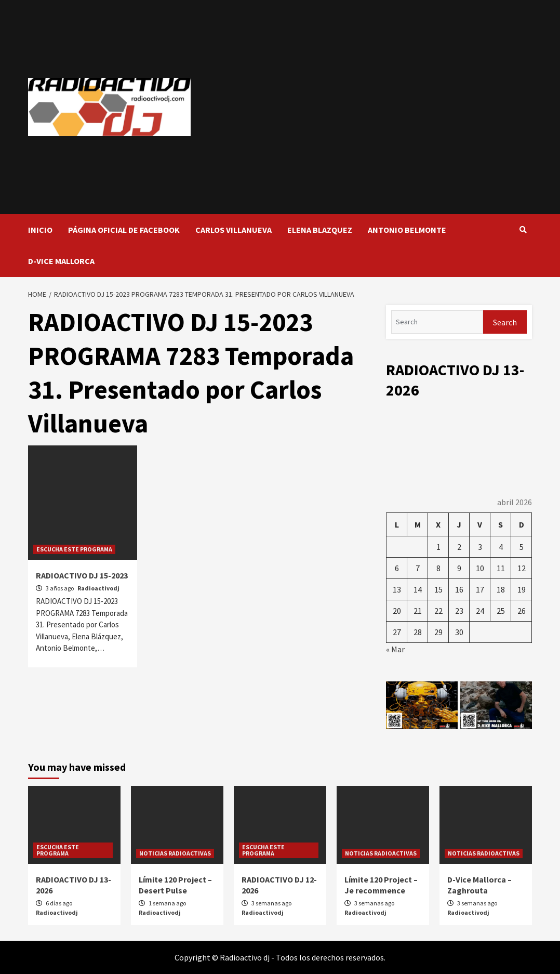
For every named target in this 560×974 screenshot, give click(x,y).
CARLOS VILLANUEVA (234, 230)
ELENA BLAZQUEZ (320, 230)
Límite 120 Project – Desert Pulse (175, 885)
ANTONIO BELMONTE (407, 230)
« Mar (395, 649)
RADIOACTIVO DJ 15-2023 (82, 575)
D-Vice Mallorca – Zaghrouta (479, 885)
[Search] (437, 322)
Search (505, 322)
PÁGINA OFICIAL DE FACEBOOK (124, 230)
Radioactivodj (98, 588)
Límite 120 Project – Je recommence (381, 885)
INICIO (40, 230)
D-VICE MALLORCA (61, 261)
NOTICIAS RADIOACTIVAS (175, 853)
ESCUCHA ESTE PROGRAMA (74, 549)
